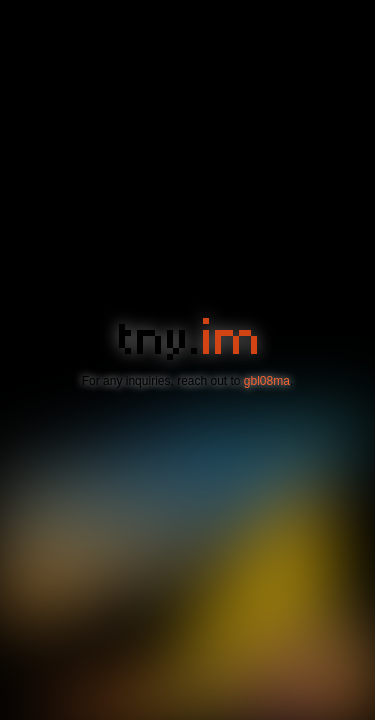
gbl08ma (267, 381)
